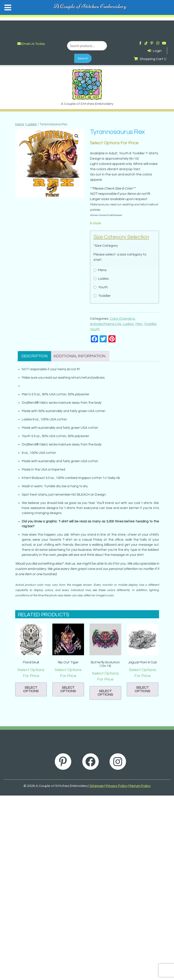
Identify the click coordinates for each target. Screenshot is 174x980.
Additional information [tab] (79, 356)
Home (20, 124)
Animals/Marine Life (106, 324)
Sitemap (97, 786)
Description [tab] (35, 356)
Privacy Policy (117, 786)
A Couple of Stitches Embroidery (90, 6)
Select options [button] (31, 689)
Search (83, 58)
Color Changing (122, 319)
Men (139, 324)
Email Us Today (31, 44)
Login (155, 51)
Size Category (106, 246)
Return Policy (140, 786)
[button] (77, 136)
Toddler (150, 324)
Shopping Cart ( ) (150, 59)
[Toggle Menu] (8, 7)
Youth (95, 329)
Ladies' (32, 124)
